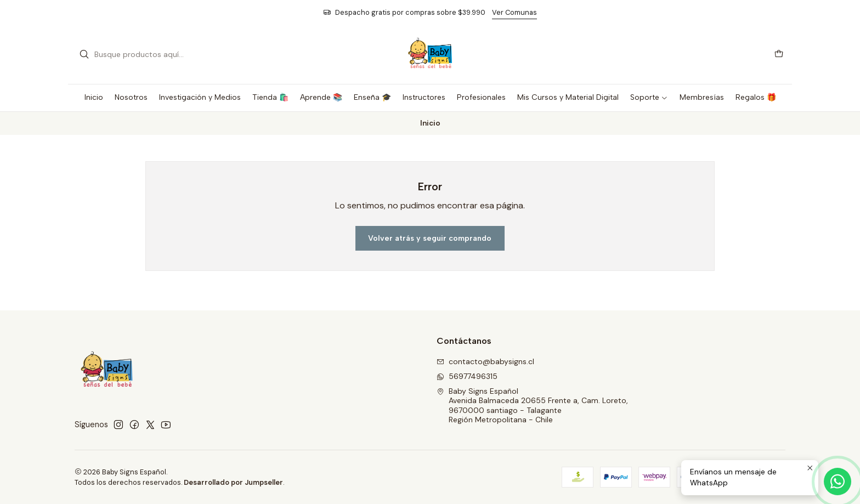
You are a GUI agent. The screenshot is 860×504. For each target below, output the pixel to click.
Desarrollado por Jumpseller (233, 482)
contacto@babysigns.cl (485, 361)
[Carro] (779, 55)
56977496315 (467, 376)
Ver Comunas (514, 12)
